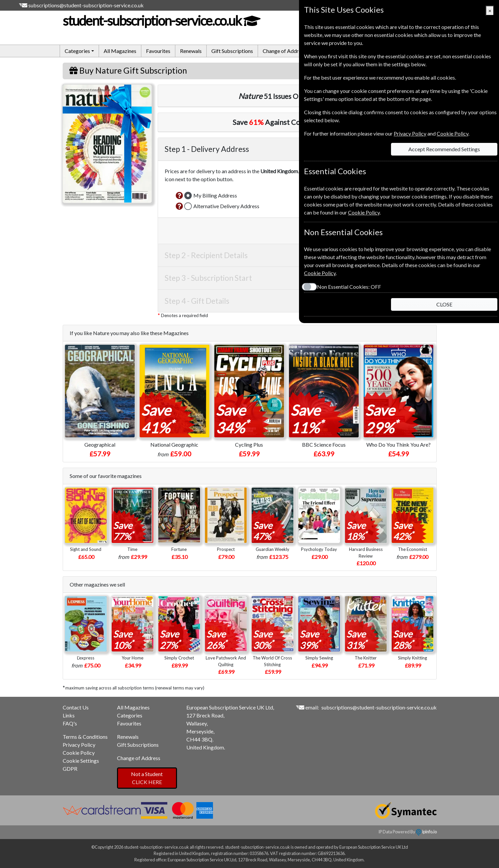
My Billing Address (215, 195)
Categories (130, 715)
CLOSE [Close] (444, 304)
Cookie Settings (81, 761)
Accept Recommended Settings (444, 149)
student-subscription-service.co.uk (161, 21)
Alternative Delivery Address (226, 206)
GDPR (70, 769)
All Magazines (120, 51)
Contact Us (76, 707)
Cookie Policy (79, 753)
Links (69, 715)
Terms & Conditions (85, 737)
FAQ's (70, 723)
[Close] (490, 11)
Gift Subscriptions (232, 51)
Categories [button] (77, 51)
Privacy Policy (79, 745)
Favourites (158, 51)
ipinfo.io (426, 832)
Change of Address (284, 51)
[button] (179, 196)
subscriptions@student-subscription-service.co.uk (86, 5)
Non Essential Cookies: (349, 287)
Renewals (191, 51)
